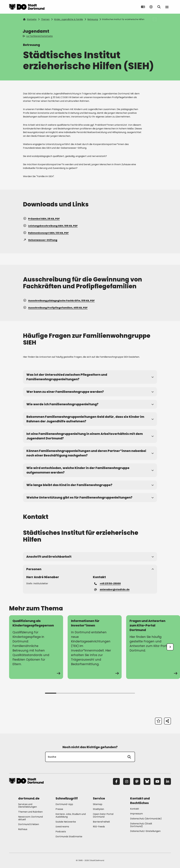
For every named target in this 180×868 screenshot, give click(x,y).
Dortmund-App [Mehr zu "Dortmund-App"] (64, 804)
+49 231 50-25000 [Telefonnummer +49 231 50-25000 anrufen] (108, 583)
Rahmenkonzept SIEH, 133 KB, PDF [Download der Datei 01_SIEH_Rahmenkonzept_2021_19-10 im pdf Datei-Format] (46, 233)
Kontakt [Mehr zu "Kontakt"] (135, 809)
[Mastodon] (137, 781)
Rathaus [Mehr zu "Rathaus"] (23, 829)
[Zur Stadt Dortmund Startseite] (27, 7)
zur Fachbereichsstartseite (38, 36)
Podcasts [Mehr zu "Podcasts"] (61, 832)
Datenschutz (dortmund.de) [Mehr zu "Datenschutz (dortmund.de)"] (146, 819)
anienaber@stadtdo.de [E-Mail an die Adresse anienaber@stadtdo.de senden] (112, 589)
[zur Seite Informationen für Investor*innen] (95, 647)
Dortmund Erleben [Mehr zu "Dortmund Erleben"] (29, 824)
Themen (45, 19)
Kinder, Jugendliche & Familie (69, 19)
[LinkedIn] (167, 781)
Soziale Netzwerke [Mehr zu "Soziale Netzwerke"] (66, 822)
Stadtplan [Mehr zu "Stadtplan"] (98, 809)
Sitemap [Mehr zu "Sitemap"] (98, 804)
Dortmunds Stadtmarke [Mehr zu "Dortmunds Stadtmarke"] (69, 837)
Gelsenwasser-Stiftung (40, 240)
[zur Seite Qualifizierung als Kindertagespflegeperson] (36, 647)
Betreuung (93, 19)
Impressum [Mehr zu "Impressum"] (136, 814)
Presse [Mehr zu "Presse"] (59, 809)
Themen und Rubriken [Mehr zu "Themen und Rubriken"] (30, 812)
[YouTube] (157, 781)
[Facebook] (116, 781)
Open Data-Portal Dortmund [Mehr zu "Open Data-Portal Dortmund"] (103, 815)
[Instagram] (127, 781)
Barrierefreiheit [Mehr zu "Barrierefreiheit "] (101, 822)
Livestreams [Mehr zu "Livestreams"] (62, 827)
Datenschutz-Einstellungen (145, 831)
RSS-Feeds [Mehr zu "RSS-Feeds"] (99, 827)
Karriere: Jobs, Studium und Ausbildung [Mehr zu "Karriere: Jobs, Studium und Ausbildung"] (71, 815)
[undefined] (170, 647)
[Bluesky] (147, 781)
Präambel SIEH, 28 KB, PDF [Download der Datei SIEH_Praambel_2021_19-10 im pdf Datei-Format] (41, 219)
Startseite (30, 19)
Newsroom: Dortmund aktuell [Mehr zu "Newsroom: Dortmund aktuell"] (30, 818)
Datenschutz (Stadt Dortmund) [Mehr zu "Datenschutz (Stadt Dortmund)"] (141, 825)
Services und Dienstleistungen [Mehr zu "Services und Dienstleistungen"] (27, 806)
